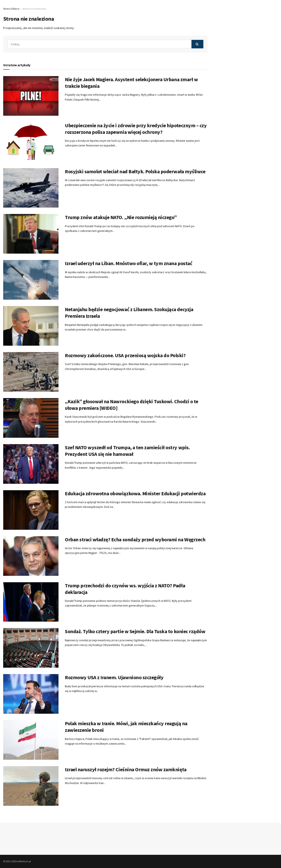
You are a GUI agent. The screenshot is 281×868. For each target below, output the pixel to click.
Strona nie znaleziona (34, 9)
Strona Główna (11, 9)
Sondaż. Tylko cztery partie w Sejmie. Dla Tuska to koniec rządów (135, 631)
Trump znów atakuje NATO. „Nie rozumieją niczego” (121, 217)
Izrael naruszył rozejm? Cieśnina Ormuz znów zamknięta (126, 769)
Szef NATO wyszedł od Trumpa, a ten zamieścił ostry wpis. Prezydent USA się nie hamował (127, 451)
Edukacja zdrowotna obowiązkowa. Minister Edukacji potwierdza (135, 493)
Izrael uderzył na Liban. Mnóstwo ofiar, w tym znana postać (128, 263)
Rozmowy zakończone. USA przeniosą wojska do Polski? (125, 355)
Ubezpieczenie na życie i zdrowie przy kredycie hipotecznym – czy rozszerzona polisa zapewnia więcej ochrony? (136, 129)
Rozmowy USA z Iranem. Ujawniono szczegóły (114, 677)
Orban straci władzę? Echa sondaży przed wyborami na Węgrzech (135, 539)
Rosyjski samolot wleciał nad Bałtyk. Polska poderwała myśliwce (135, 171)
